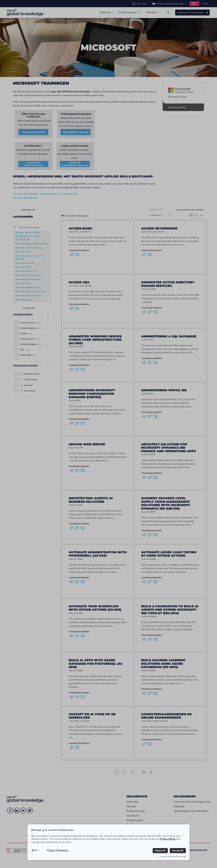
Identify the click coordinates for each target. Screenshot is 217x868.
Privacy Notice (168, 839)
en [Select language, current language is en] (36, 850)
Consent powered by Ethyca (173, 857)
